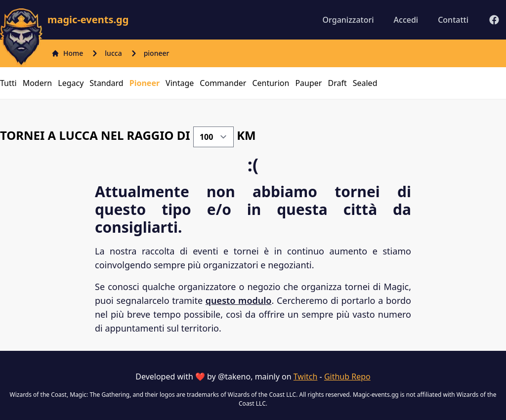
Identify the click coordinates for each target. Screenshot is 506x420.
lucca (113, 53)
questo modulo (239, 300)
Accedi (406, 20)
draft (337, 83)
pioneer (157, 53)
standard (106, 83)
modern (38, 83)
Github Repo (347, 377)
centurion (271, 83)
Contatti (453, 20)
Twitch (306, 377)
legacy (71, 83)
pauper (308, 83)
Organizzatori (348, 20)
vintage (180, 83)
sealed (365, 83)
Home (67, 53)
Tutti (8, 83)
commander (223, 83)
